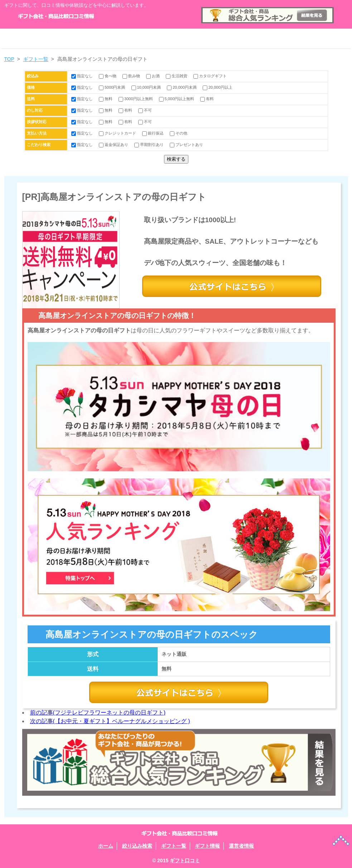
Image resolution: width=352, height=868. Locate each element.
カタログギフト (210, 76)
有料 (207, 99)
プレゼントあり (186, 145)
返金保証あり (114, 145)
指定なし (83, 76)
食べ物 (108, 76)
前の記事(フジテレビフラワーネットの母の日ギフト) (98, 713)
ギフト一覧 (176, 38)
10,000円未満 (147, 87)
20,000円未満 (182, 87)
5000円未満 (113, 87)
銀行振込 (153, 133)
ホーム (39, 38)
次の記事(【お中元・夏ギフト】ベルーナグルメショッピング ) (110, 721)
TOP (9, 59)
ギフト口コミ (185, 860)
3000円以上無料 (136, 99)
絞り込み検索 (107, 38)
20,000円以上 (218, 87)
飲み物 (132, 76)
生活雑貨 (177, 76)
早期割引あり (150, 145)
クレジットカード (118, 133)
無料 (106, 99)
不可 (145, 110)
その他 (179, 133)
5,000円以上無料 (177, 99)
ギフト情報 (245, 38)
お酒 (153, 76)
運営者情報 (314, 38)
